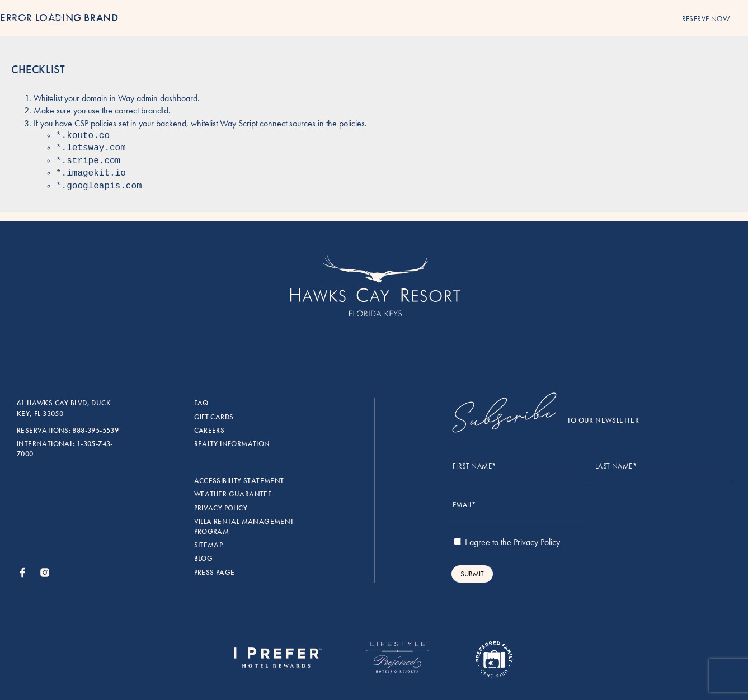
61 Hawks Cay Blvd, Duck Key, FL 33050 (64, 408)
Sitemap (209, 545)
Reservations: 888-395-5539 (68, 431)
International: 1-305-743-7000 (65, 449)
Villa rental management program (244, 527)
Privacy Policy (221, 508)
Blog (204, 559)
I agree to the (507, 542)
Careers (210, 431)
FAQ (201, 403)
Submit (472, 574)
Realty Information (232, 444)
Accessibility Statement (239, 481)
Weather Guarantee (233, 494)
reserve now (706, 19)
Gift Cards (214, 417)
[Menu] (21, 20)
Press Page (215, 573)
